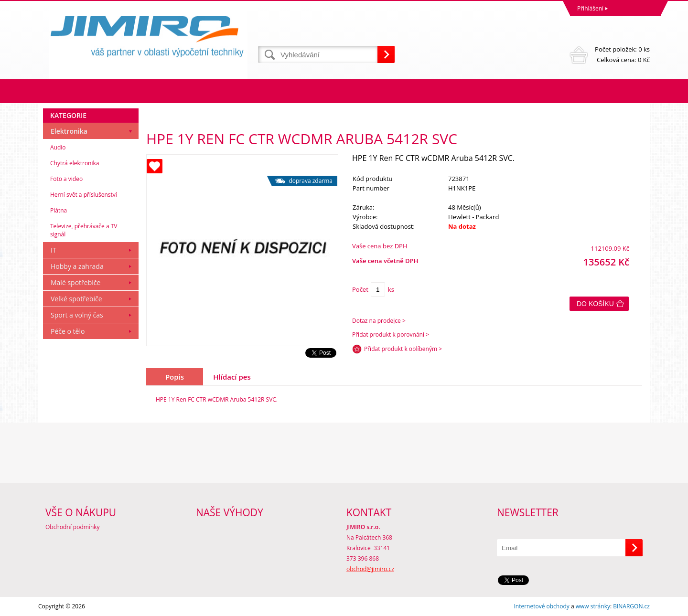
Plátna (59, 210)
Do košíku (595, 304)
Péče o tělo (68, 331)
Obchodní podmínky (73, 527)
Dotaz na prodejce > (379, 321)
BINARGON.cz (631, 606)
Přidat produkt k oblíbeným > (403, 349)
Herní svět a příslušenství (84, 195)
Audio (58, 147)
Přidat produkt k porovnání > (391, 335)
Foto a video (66, 179)
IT (54, 250)
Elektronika (69, 131)
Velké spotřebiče (76, 299)
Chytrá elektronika (75, 163)
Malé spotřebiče (75, 282)
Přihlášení (590, 8)
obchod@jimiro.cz (370, 569)
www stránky (593, 606)
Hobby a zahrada (77, 266)
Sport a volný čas (77, 315)
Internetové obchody (541, 606)
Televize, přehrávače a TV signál (84, 230)
